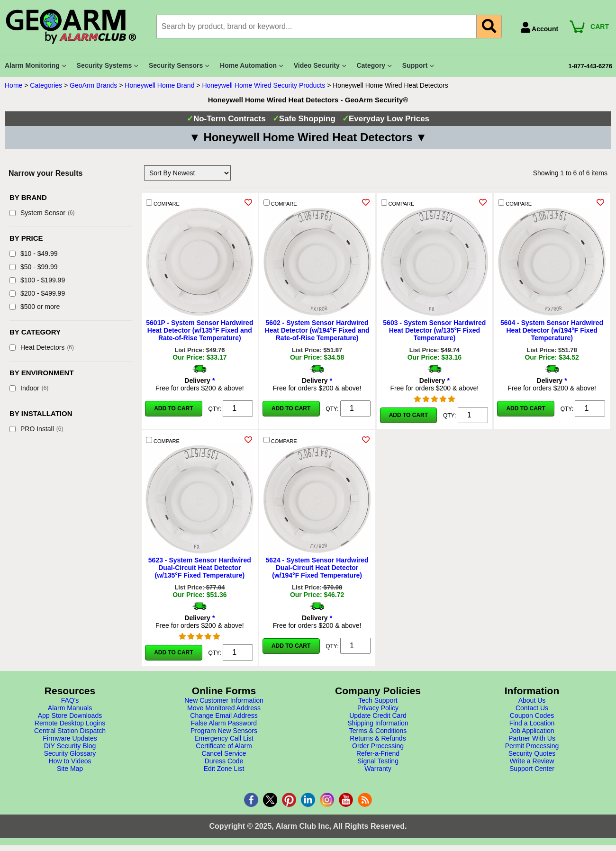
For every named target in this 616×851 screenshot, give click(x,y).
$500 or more (35, 307)
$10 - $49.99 (34, 253)
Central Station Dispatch (70, 731)
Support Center (532, 769)
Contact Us (532, 708)
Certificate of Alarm (224, 746)
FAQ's (70, 700)
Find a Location (532, 723)
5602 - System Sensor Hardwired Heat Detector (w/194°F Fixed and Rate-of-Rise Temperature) (317, 330)
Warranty (378, 769)
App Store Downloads (70, 715)
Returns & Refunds (378, 738)
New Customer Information (224, 700)
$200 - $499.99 (37, 293)
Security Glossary (70, 753)
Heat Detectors (42, 347)
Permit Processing (532, 746)
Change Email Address (224, 715)
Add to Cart (173, 408)
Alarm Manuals (70, 708)
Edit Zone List (224, 769)
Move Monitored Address (224, 708)
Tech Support (378, 700)
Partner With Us (532, 738)
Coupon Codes (532, 715)
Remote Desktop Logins (70, 723)
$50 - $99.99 (34, 267)
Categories (46, 85)
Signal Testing (378, 761)
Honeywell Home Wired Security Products (263, 85)
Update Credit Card (378, 715)
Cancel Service (224, 753)
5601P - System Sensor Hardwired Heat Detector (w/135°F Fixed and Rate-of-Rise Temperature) (199, 330)
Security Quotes (532, 753)
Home (14, 85)
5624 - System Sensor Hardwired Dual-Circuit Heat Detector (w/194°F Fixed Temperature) (317, 568)
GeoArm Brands (93, 85)
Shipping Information (378, 723)
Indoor (29, 388)
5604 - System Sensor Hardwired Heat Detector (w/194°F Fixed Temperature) (552, 330)
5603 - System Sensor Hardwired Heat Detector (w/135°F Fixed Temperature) (434, 330)
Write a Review (532, 761)
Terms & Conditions (378, 731)
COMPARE (163, 203)
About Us (532, 700)
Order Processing (378, 746)
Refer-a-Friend (378, 753)
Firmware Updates (70, 738)
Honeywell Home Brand (159, 85)
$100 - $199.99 (37, 280)
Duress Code (224, 761)
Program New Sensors (224, 731)
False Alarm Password (224, 723)
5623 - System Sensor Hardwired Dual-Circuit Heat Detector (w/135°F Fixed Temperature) (200, 568)
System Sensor (42, 213)
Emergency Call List (224, 738)
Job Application (532, 731)
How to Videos (70, 761)
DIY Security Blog (70, 746)
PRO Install (36, 429)
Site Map (70, 769)
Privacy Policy (378, 708)
